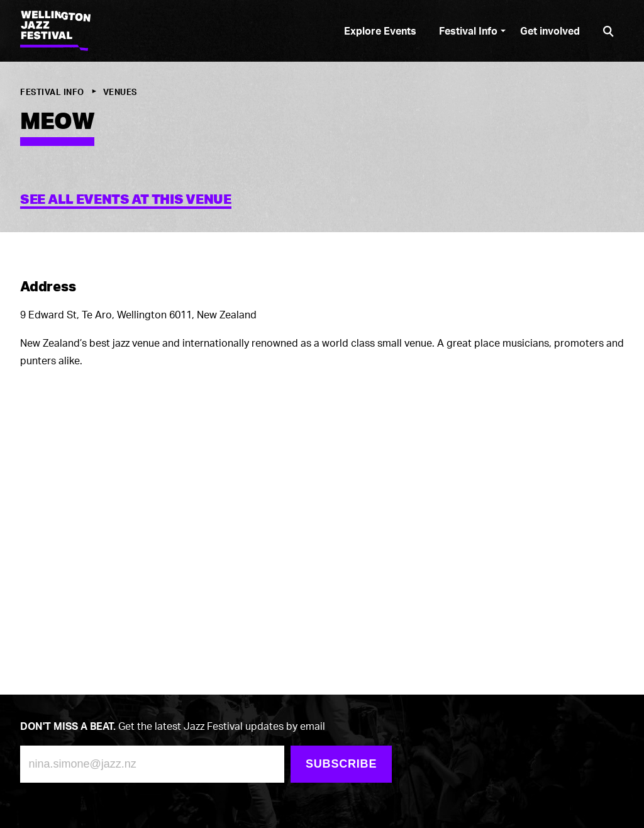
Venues (120, 92)
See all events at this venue (126, 199)
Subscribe (341, 764)
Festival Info (52, 92)
